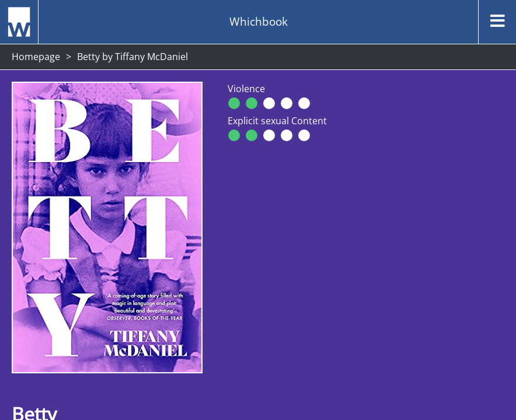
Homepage (36, 57)
